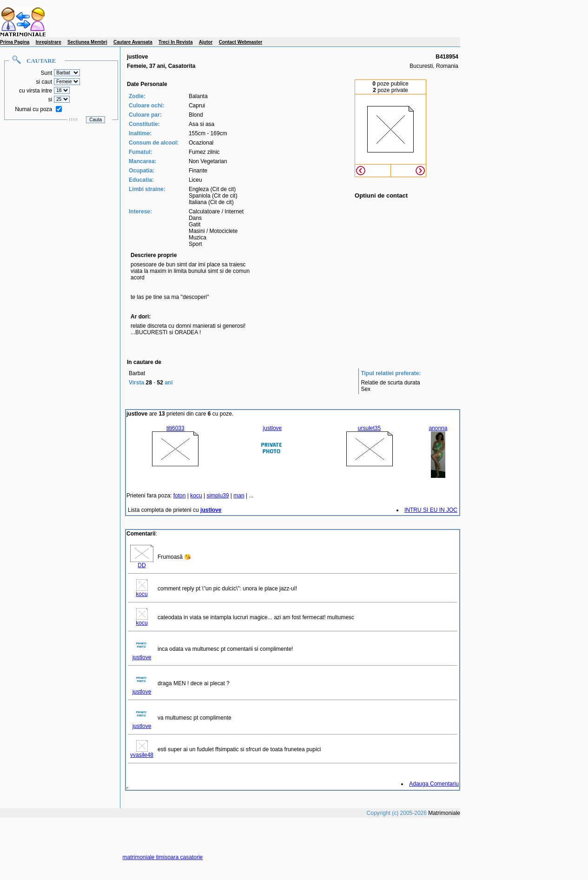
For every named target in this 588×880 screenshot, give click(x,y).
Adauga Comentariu (434, 784)
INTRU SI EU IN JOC (431, 510)
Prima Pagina (15, 42)
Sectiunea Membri (87, 42)
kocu (196, 496)
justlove (142, 655)
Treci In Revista (175, 42)
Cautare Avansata (133, 42)
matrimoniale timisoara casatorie (163, 857)
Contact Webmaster (241, 42)
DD (142, 563)
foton (180, 496)
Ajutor (206, 42)
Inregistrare (49, 42)
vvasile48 (142, 752)
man (239, 496)
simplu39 (218, 496)
